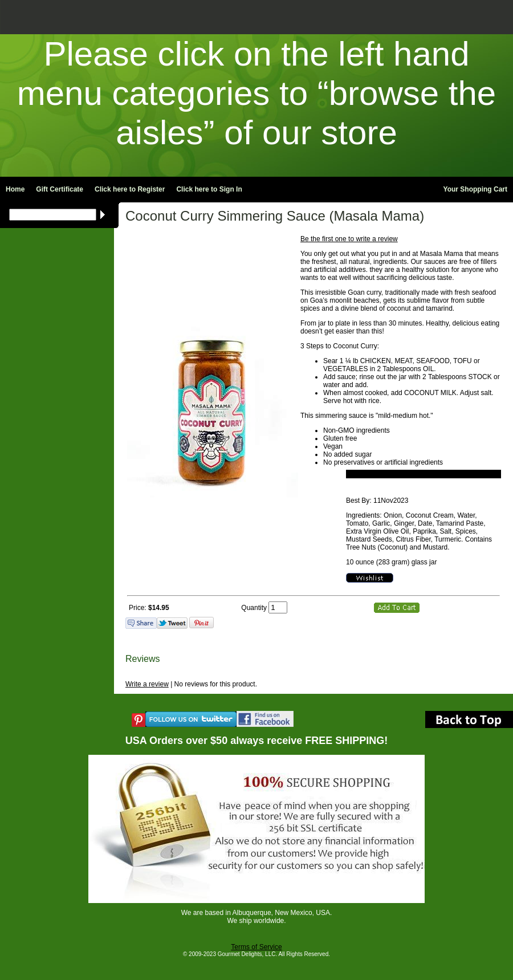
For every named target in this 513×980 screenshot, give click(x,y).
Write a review (147, 684)
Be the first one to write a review (349, 239)
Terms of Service (256, 947)
